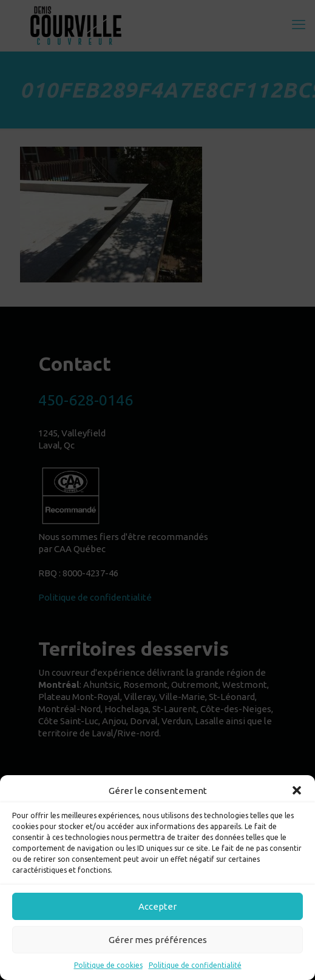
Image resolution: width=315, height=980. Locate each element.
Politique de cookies (108, 965)
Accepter (157, 906)
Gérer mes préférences (158, 940)
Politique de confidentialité (195, 965)
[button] (297, 790)
